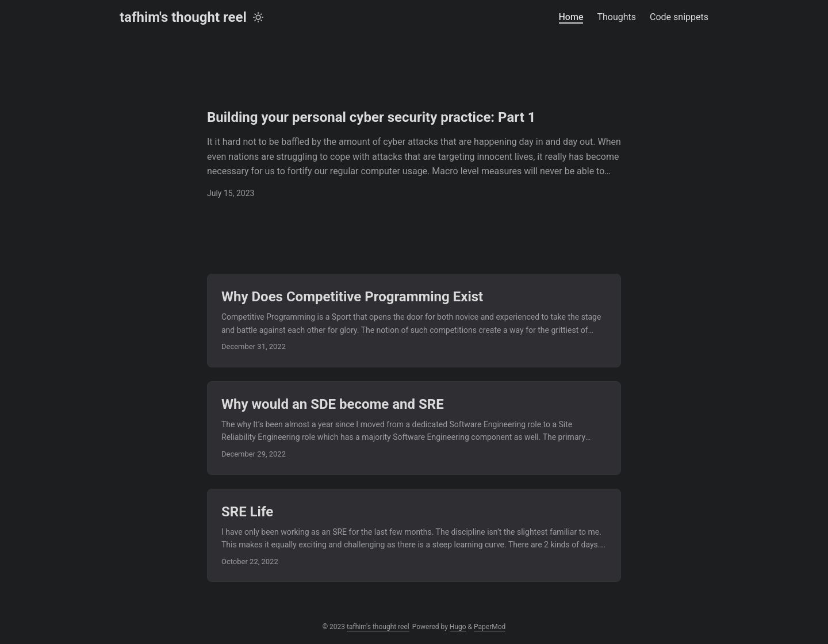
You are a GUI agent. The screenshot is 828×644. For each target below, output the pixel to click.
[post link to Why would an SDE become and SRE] (414, 428)
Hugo (458, 627)
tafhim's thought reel (183, 17)
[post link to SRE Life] (414, 536)
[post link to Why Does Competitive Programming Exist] (414, 321)
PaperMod (490, 627)
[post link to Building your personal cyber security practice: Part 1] (414, 154)
